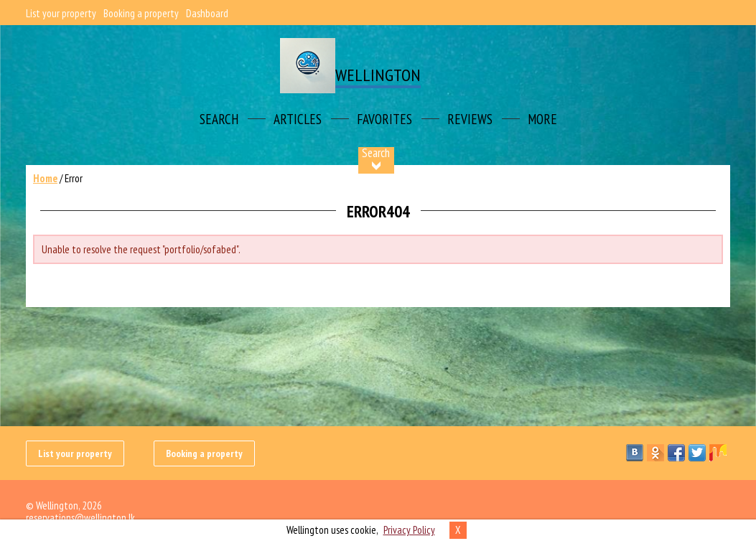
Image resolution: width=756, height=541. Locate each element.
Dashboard (207, 13)
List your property (61, 13)
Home (45, 178)
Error (74, 178)
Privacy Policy (409, 530)
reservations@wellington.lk (80, 518)
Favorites (384, 119)
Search (219, 119)
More (542, 119)
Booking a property (141, 13)
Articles (298, 119)
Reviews (470, 119)
